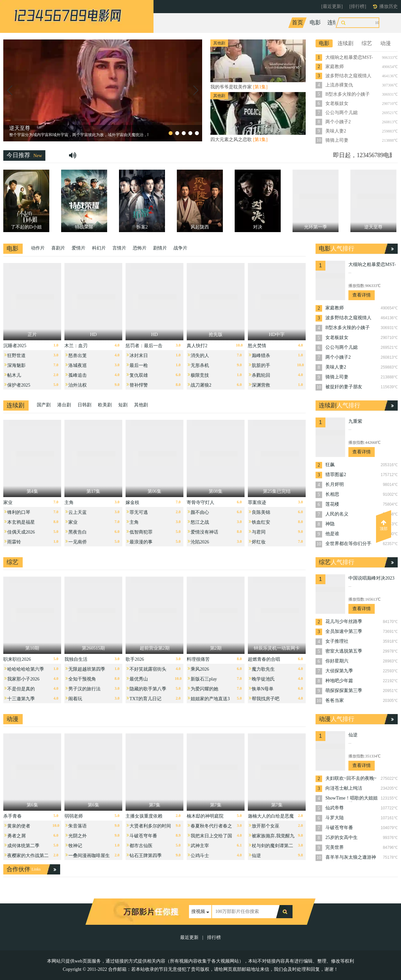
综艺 (356, 23)
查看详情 (362, 295)
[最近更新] (332, 6)
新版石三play (204, 679)
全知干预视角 (82, 679)
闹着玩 (75, 699)
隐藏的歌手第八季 (148, 689)
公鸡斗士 (200, 856)
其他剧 (141, 405)
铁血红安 (261, 522)
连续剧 (336, 23)
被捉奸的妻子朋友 (344, 387)
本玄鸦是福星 (21, 522)
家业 (8, 502)
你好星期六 (337, 661)
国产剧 (44, 405)
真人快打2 (197, 346)
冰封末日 (139, 356)
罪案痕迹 (257, 502)
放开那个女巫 (266, 826)
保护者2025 (19, 385)
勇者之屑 (16, 836)
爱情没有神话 (204, 532)
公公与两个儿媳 (342, 113)
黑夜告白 (78, 532)
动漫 (374, 23)
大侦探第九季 (339, 671)
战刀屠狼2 (201, 385)
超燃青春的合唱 (264, 659)
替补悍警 (139, 385)
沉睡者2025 (15, 346)
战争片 (180, 248)
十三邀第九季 (21, 699)
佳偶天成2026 (21, 532)
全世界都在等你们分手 (348, 544)
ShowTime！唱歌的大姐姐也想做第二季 (352, 799)
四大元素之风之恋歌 (239, 140)
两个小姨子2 (338, 122)
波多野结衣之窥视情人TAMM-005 (348, 76)
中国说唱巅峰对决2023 (371, 578)
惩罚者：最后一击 (144, 346)
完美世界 (335, 847)
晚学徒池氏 (263, 679)
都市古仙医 (141, 846)
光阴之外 (78, 836)
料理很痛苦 (198, 659)
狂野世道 (16, 356)
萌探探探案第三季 (344, 691)
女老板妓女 (337, 103)
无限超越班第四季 (87, 669)
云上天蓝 (78, 512)
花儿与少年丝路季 (344, 621)
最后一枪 (139, 365)
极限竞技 (200, 375)
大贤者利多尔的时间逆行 (150, 828)
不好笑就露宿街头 (148, 669)
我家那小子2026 (23, 679)
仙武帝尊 (335, 808)
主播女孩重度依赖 (144, 816)
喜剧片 (58, 248)
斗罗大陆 (335, 818)
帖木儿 (14, 375)
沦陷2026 (200, 542)
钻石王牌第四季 (146, 856)
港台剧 (64, 405)
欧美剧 (105, 405)
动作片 (38, 248)
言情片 (119, 248)
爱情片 (79, 248)
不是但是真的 (21, 689)
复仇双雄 (139, 375)
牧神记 (75, 846)
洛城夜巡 (78, 365)
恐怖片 (140, 248)
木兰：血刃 (76, 346)
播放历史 (389, 6)
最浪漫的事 (141, 542)
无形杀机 (200, 365)
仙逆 (256, 856)
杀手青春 (12, 816)
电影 (315, 23)
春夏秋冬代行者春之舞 (211, 828)
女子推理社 (337, 641)
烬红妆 (259, 542)
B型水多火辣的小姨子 (348, 94)
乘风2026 (200, 669)
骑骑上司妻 (337, 140)
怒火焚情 (257, 346)
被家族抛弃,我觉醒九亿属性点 (273, 837)
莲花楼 (332, 504)
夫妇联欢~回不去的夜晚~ (351, 778)
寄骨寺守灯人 (200, 502)
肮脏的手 (261, 365)
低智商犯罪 (141, 532)
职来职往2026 (17, 659)
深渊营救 (261, 385)
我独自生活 (76, 659)
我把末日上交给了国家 (211, 837)
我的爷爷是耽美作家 (239, 87)
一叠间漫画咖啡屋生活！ (89, 857)
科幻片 (99, 248)
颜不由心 (200, 512)
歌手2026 (135, 659)
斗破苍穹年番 (143, 836)
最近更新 (189, 937)
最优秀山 (139, 679)
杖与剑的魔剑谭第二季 (272, 847)
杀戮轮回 (261, 375)
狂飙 (330, 465)
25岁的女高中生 (342, 837)
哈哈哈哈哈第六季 (26, 669)
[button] (10, 90)
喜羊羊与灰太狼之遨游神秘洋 (351, 858)
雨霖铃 (14, 542)
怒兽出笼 (78, 356)
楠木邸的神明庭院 (205, 816)
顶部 (384, 525)
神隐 (330, 524)
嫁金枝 (132, 502)
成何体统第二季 (23, 846)
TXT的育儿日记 (145, 699)
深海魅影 (16, 365)
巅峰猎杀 (261, 356)
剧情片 (160, 248)
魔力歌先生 (263, 669)
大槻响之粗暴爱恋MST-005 (349, 58)
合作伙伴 (18, 869)
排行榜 (214, 937)
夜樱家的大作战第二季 (28, 857)
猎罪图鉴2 (336, 475)
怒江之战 (200, 522)
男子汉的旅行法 (84, 689)
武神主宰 (200, 846)
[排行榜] (358, 6)
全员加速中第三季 (344, 631)
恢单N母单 (263, 689)
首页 (297, 23)
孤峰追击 (78, 375)
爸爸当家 (335, 700)
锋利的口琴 (19, 512)
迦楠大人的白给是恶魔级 (271, 818)
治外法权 (78, 385)
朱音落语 (78, 826)
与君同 (259, 532)
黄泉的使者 (19, 826)
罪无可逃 (139, 512)
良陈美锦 (261, 512)
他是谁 (332, 534)
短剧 (123, 405)
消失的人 (200, 356)
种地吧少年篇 (339, 681)
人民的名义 (337, 514)
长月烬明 (335, 484)
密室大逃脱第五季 (344, 651)
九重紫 (355, 421)
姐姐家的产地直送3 (210, 699)
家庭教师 (335, 67)
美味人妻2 (336, 131)
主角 (69, 502)
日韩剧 (84, 405)
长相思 (332, 494)
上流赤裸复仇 (339, 85)
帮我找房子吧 (266, 699)
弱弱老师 (74, 816)
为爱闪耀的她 (204, 689)
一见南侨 (78, 542)
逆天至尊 (20, 128)
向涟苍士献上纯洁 (344, 788)
